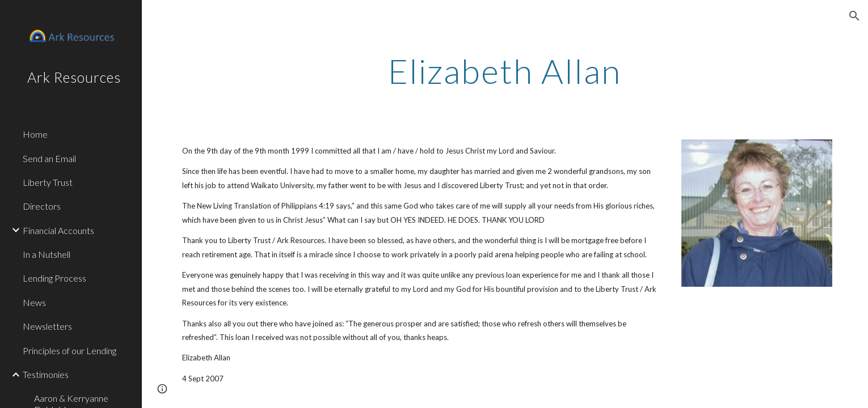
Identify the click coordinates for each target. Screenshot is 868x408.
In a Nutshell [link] (47, 254)
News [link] (34, 302)
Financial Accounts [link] (58, 230)
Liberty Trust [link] (48, 182)
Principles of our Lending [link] (69, 350)
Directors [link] (42, 206)
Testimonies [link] (46, 374)
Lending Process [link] (54, 278)
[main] (505, 71)
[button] (854, 16)
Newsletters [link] (47, 326)
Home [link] (35, 134)
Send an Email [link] (49, 158)
